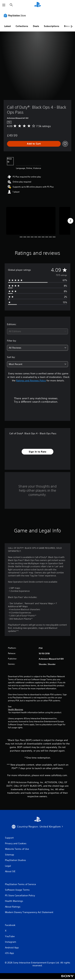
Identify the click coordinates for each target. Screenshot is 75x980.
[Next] (70, 221)
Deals (36, 26)
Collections (22, 26)
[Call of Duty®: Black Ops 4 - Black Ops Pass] (31, 221)
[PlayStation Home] (38, 5)
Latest (7, 26)
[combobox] (37, 331)
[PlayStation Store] (15, 15)
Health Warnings (16, 709)
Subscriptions (52, 26)
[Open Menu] (4, 5)
